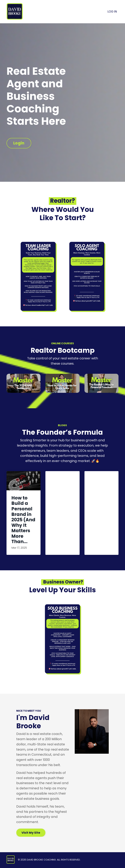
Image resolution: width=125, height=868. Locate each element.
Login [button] (19, 143)
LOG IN (112, 11)
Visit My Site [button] (31, 833)
